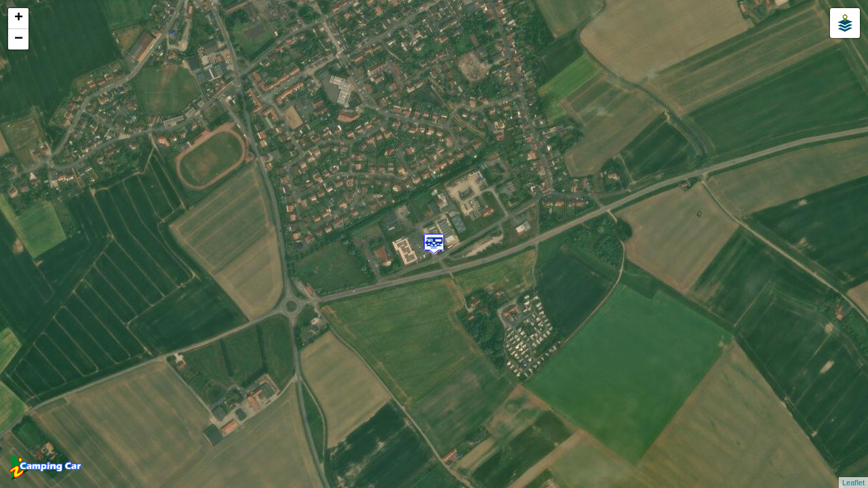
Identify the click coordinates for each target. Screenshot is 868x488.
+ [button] (19, 18)
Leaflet (853, 483)
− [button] (19, 39)
